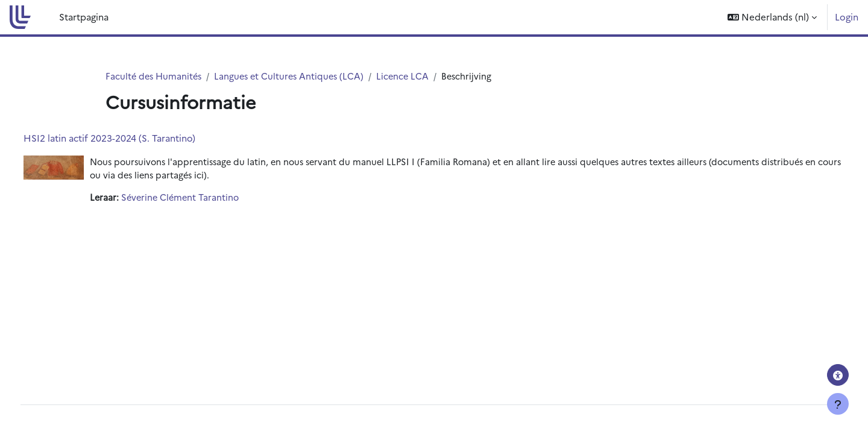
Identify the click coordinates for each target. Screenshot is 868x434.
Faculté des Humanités (155, 76)
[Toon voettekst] (838, 404)
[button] (772, 17)
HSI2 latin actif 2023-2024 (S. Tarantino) (132, 138)
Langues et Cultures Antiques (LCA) (294, 76)
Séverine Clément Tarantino (205, 199)
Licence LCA (411, 76)
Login (847, 17)
